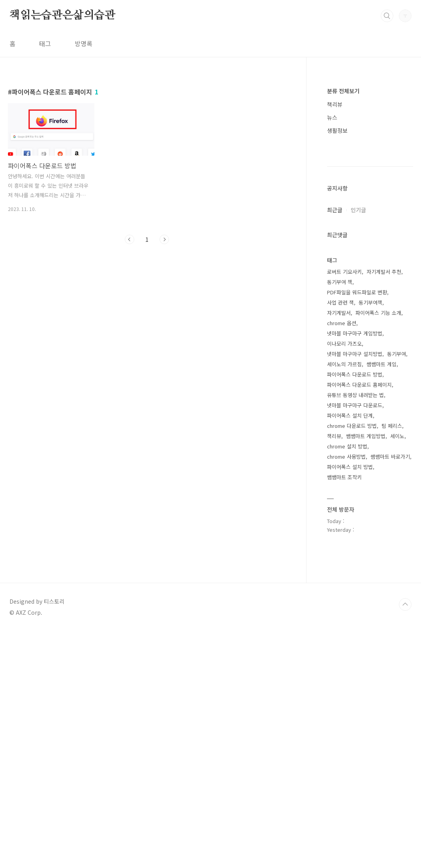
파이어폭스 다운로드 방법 (355, 611)
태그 (45, 43)
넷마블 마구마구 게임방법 (355, 570)
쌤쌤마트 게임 (382, 601)
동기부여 (397, 591)
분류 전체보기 (343, 91)
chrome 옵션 (342, 560)
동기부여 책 (340, 519)
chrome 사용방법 (346, 694)
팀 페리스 (392, 663)
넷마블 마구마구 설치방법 (355, 591)
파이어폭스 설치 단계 (350, 652)
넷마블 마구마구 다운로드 (355, 642)
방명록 (84, 43)
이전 (130, 239)
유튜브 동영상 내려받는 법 (355, 632)
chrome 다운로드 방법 (352, 663)
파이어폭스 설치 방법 (350, 704)
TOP (405, 842)
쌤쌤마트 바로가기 (390, 694)
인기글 (358, 447)
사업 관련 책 (340, 539)
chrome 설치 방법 (347, 683)
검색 (387, 16)
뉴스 (332, 117)
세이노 (397, 673)
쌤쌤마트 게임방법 (366, 673)
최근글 (335, 447)
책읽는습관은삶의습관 (62, 15)
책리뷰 (335, 104)
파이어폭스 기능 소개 (378, 550)
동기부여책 (370, 539)
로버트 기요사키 (344, 509)
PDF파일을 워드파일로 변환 (357, 529)
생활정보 (337, 130)
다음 (164, 239)
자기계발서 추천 (384, 509)
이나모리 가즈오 (344, 581)
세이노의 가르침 (344, 601)
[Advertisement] (370, 270)
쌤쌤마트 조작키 (344, 714)
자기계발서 (339, 550)
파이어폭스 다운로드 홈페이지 (359, 622)
